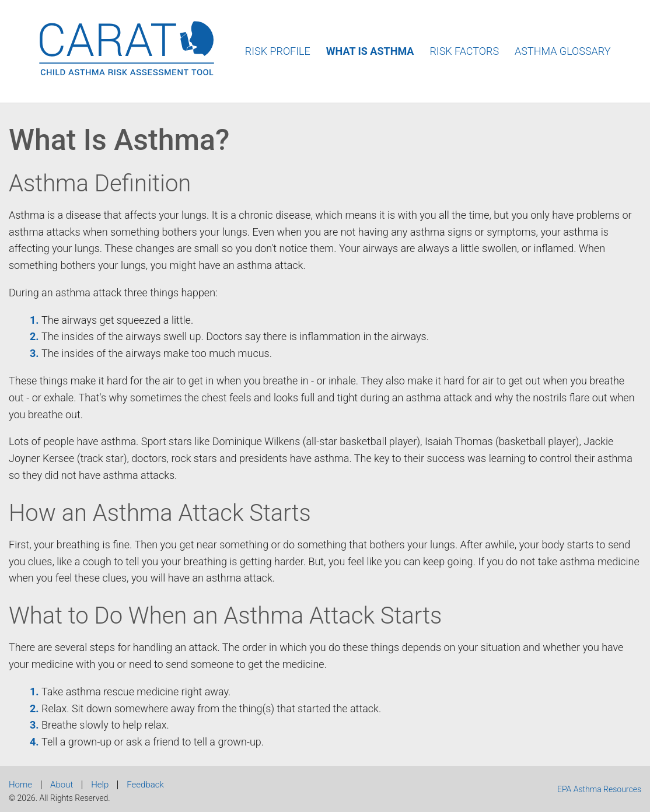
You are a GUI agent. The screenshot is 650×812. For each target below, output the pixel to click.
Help (100, 785)
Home (20, 785)
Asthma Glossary (563, 51)
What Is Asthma (370, 51)
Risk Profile (278, 51)
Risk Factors (464, 51)
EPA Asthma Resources (599, 789)
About (62, 785)
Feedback (145, 785)
